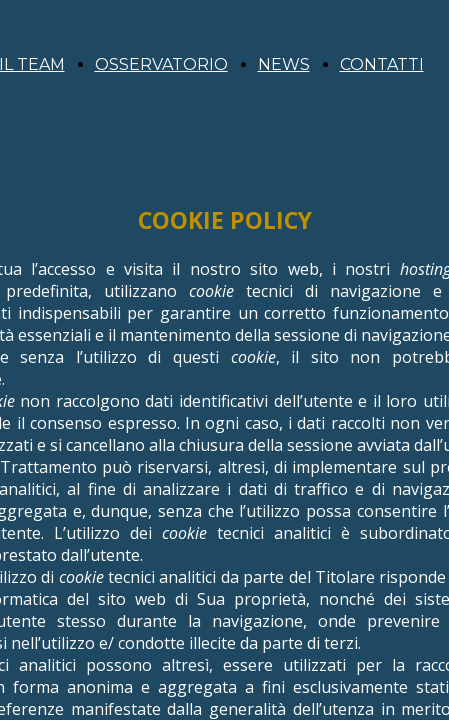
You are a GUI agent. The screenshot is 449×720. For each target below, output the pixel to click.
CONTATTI (382, 64)
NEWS (284, 64)
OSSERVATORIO (161, 64)
